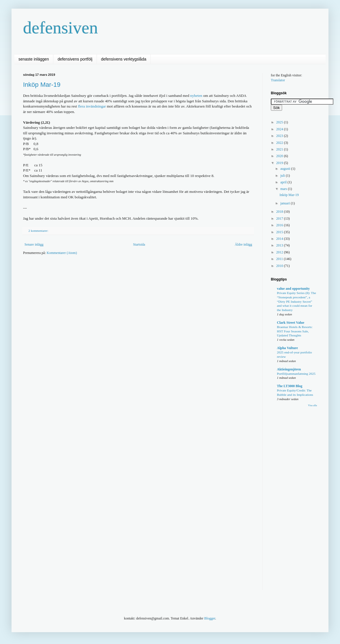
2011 (280, 259)
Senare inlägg (34, 244)
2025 (280, 122)
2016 (280, 225)
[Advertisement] (113, 304)
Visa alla (312, 405)
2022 (280, 143)
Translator (278, 80)
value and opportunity (293, 289)
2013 (280, 245)
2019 (280, 163)
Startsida (139, 244)
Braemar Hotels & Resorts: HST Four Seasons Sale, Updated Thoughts (295, 331)
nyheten (196, 96)
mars (284, 189)
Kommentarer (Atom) (62, 253)
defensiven (61, 28)
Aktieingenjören (289, 369)
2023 (280, 136)
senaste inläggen (34, 59)
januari (286, 203)
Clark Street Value (291, 323)
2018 (280, 212)
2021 (280, 149)
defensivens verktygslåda (124, 59)
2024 (280, 129)
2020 (280, 156)
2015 (280, 232)
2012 (280, 252)
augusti (286, 169)
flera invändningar (92, 106)
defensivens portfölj (75, 59)
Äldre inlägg (243, 244)
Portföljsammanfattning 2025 (296, 374)
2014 (280, 239)
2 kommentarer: (39, 231)
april (284, 182)
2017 (280, 219)
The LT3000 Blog (290, 386)
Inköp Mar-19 (42, 85)
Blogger (210, 618)
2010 (280, 266)
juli (283, 176)
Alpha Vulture (287, 348)
